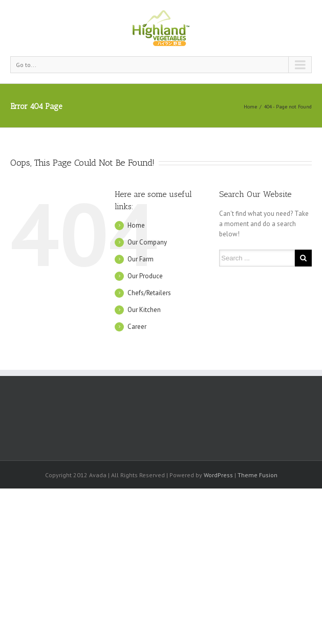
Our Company (147, 242)
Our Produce (145, 276)
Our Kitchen (144, 310)
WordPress (218, 475)
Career (137, 327)
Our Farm (141, 259)
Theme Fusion (257, 475)
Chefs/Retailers (149, 293)
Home (250, 107)
